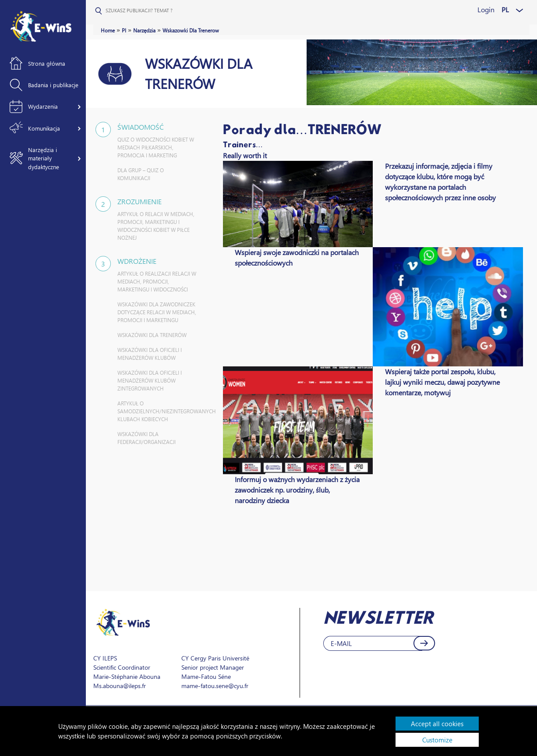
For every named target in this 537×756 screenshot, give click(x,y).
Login (486, 9)
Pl (124, 30)
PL (505, 9)
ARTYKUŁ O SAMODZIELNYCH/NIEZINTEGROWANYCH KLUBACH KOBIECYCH (158, 411)
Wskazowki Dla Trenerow (191, 30)
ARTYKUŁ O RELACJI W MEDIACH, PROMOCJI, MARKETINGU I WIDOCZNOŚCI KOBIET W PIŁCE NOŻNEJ (156, 226)
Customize (437, 740)
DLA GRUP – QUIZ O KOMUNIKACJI (141, 174)
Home (108, 30)
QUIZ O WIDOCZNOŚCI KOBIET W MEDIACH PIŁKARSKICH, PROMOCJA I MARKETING (156, 147)
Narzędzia (144, 30)
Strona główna (47, 63)
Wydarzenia (43, 106)
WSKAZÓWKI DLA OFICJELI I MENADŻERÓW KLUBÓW (150, 354)
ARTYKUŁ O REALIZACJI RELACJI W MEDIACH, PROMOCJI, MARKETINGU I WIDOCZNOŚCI (157, 282)
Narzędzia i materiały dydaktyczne (44, 158)
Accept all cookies (437, 724)
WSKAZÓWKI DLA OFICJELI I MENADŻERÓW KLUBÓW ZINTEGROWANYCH (150, 381)
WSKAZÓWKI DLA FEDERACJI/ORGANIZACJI (147, 438)
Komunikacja (44, 128)
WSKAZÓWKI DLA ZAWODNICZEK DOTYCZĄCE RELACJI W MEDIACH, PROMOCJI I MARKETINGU (157, 312)
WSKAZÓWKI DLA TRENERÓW (152, 335)
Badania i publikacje (53, 85)
